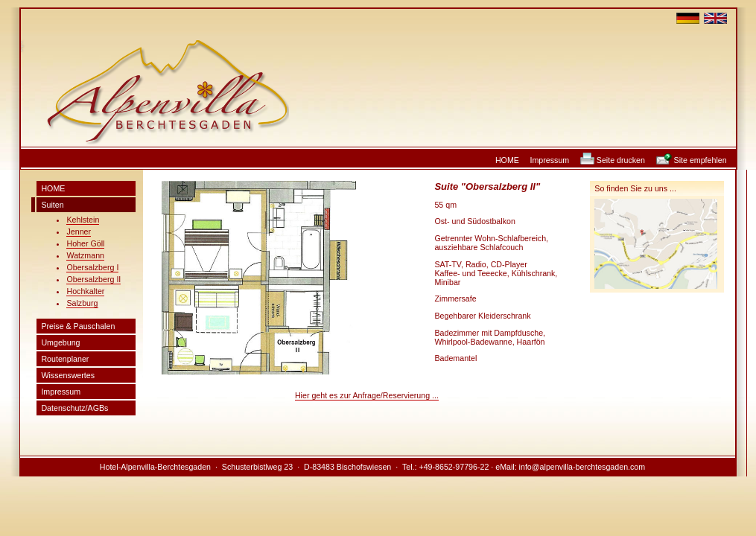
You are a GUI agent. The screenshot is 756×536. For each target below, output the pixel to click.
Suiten (52, 205)
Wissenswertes (68, 375)
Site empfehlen (701, 160)
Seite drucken (621, 160)
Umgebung (60, 342)
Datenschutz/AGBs (74, 408)
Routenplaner (65, 359)
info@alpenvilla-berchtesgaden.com (582, 467)
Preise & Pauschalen (78, 326)
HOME (507, 160)
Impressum (550, 160)
